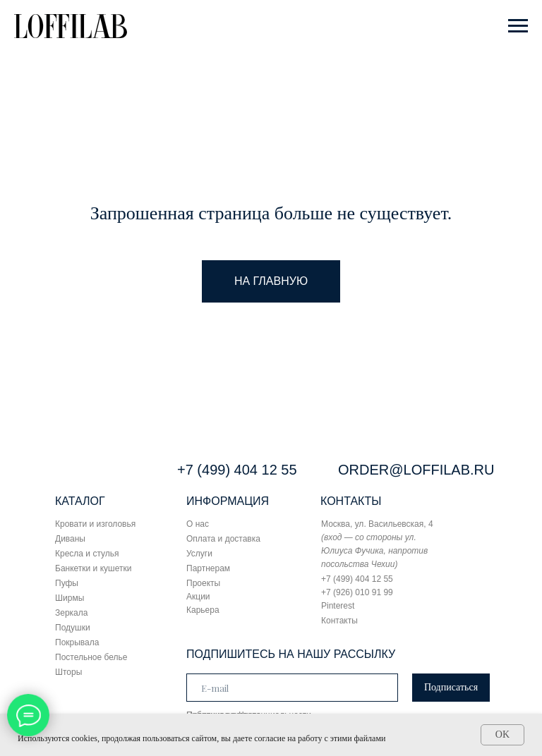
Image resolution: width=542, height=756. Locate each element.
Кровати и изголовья (95, 524)
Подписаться (451, 687)
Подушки (73, 628)
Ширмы (70, 598)
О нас (198, 524)
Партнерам (208, 568)
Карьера (203, 610)
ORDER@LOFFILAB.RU (416, 470)
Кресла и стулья (87, 554)
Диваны (70, 539)
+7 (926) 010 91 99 (357, 592)
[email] (292, 688)
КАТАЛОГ (80, 501)
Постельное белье (91, 657)
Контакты (339, 621)
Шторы (68, 672)
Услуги (199, 554)
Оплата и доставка (223, 539)
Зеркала (71, 613)
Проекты (203, 583)
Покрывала (77, 642)
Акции (198, 597)
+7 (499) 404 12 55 (237, 470)
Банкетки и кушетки (93, 568)
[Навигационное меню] (518, 26)
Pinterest (338, 606)
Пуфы (67, 583)
